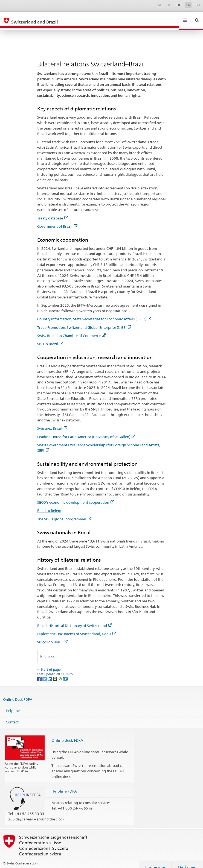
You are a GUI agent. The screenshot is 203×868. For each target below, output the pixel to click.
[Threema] (55, 673)
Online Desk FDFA (18, 694)
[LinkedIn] (50, 673)
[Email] (65, 673)
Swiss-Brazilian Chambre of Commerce (71, 330)
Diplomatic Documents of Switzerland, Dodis (77, 629)
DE (159, 5)
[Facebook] (40, 673)
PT (198, 5)
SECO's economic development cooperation (76, 497)
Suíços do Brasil (52, 637)
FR (178, 5)
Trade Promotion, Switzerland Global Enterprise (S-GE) (84, 322)
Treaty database (53, 213)
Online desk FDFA (67, 735)
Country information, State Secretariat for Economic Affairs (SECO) (94, 314)
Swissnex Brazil (52, 423)
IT (169, 5)
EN (188, 5)
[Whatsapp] (61, 673)
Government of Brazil (57, 221)
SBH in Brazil (50, 339)
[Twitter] (45, 673)
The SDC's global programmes (64, 514)
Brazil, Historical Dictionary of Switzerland (75, 620)
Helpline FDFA (64, 786)
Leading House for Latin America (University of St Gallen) (86, 432)
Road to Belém (49, 505)
